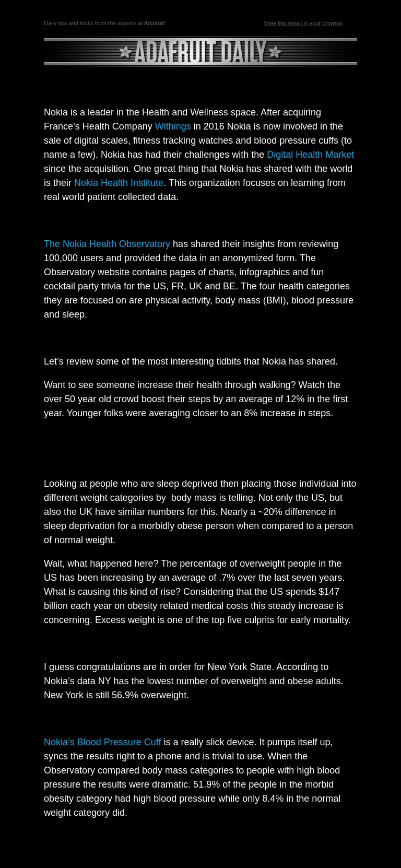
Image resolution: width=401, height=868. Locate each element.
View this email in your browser (303, 23)
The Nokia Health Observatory (107, 244)
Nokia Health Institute (119, 183)
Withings (173, 126)
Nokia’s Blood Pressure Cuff (102, 742)
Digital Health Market (310, 155)
